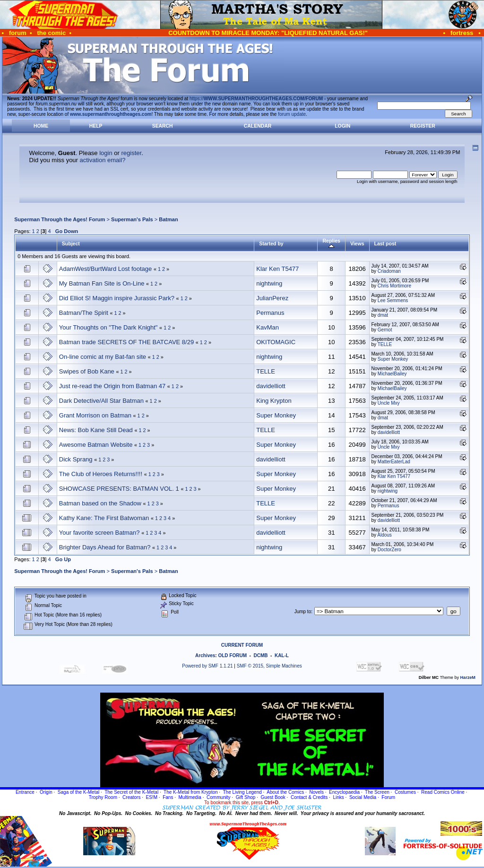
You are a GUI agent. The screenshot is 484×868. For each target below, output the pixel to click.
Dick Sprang (76, 459)
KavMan (268, 327)
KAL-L (282, 655)
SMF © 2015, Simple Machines (269, 666)
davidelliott (271, 386)
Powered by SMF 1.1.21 (207, 666)
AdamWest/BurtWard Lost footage (106, 269)
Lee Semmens (393, 300)
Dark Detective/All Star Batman (101, 401)
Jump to (303, 612)
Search (163, 126)
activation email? (103, 160)
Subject (71, 243)
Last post (385, 243)
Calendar (258, 126)
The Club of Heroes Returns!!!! (101, 474)
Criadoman (389, 271)
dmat (383, 315)
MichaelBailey (392, 374)
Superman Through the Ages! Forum (60, 219)
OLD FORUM (232, 655)
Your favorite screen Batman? (99, 533)
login (106, 153)
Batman (169, 219)
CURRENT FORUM (242, 645)
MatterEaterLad (394, 462)
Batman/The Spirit (84, 313)
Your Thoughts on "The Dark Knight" (108, 327)
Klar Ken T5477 (277, 269)
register (131, 153)
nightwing (269, 283)
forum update (292, 114)
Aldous (385, 535)
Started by (271, 243)
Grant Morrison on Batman (95, 415)
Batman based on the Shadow (100, 503)
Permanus (270, 313)
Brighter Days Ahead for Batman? (105, 547)
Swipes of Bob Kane (87, 371)
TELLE (385, 344)
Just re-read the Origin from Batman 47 (112, 386)
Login (342, 126)
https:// (256, 99)
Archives (205, 655)
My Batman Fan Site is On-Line (102, 283)
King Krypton (274, 401)
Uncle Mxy (389, 403)
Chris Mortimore (394, 286)
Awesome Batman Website (96, 445)
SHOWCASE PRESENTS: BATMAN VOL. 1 (119, 489)
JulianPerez (272, 298)
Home (41, 126)
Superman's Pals (132, 219)
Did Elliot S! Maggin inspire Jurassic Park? (117, 298)
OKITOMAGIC (276, 342)
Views (357, 243)
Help (96, 126)
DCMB (260, 655)
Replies (331, 243)
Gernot (385, 330)
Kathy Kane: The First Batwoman (104, 518)
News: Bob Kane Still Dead (96, 430)
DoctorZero (389, 550)
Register (423, 126)
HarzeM (468, 677)
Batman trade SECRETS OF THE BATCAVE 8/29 (126, 342)
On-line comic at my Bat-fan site (103, 357)
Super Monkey (393, 359)
